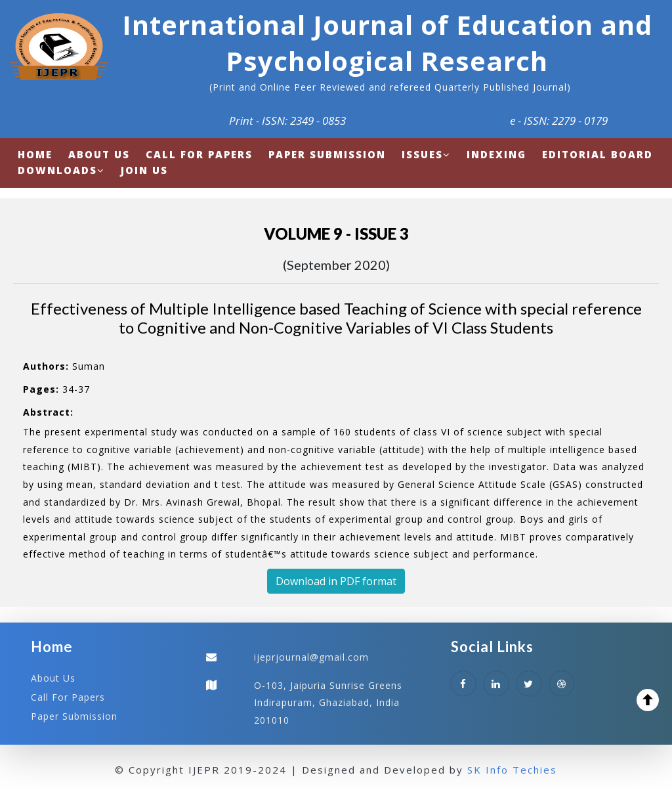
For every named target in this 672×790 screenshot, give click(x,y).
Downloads (61, 170)
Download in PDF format (336, 581)
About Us (53, 678)
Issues (426, 154)
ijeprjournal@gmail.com (311, 657)
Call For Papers (68, 697)
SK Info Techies (512, 770)
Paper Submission (74, 716)
